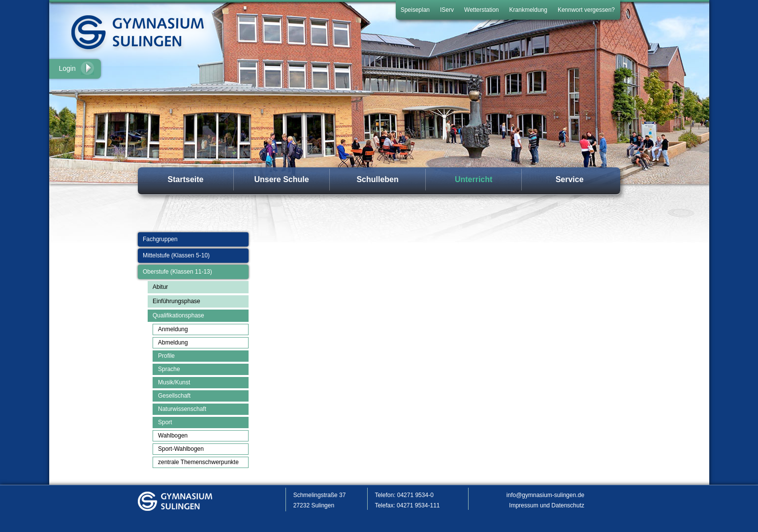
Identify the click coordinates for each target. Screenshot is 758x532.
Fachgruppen (160, 239)
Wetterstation (481, 10)
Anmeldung (173, 329)
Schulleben (377, 179)
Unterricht (474, 179)
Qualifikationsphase (178, 315)
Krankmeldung (528, 10)
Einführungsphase (176, 301)
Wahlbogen (173, 436)
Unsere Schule (281, 179)
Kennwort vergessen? (586, 10)
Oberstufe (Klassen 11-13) (177, 272)
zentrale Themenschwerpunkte (198, 462)
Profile (166, 356)
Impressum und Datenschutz (547, 505)
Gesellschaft (174, 396)
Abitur (160, 287)
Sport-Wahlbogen (181, 449)
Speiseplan (415, 10)
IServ (447, 10)
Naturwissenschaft (182, 409)
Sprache (169, 369)
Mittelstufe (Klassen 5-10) (176, 255)
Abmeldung (173, 343)
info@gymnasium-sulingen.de (545, 495)
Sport (165, 422)
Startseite (186, 179)
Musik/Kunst (174, 382)
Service (570, 179)
